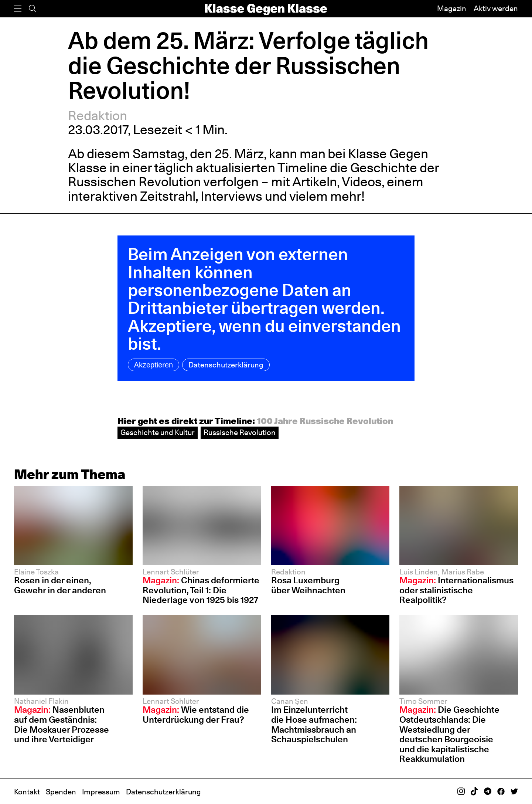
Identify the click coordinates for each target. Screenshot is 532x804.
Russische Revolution (240, 432)
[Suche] (33, 9)
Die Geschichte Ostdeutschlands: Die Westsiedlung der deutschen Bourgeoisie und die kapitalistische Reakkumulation (449, 734)
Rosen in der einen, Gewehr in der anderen (60, 585)
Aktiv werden (496, 9)
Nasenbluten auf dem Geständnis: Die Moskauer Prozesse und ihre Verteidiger (62, 724)
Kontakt (27, 792)
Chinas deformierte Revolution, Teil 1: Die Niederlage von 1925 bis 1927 (201, 590)
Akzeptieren (154, 365)
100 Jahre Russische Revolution (325, 421)
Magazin (452, 9)
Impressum (101, 792)
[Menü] (18, 9)
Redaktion (98, 116)
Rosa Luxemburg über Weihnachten (308, 585)
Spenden (61, 792)
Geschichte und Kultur (158, 432)
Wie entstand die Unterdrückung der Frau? (196, 715)
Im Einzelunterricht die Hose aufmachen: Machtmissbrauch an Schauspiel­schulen (314, 724)
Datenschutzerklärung (226, 365)
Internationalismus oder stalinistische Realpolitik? (456, 590)
